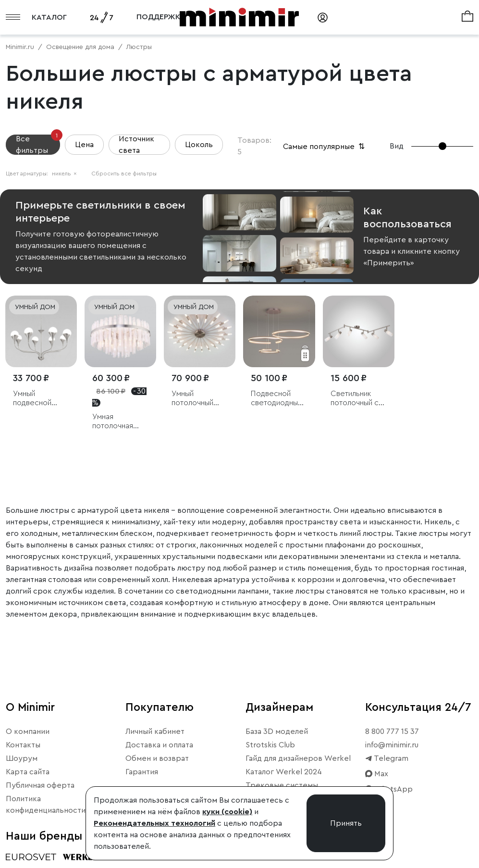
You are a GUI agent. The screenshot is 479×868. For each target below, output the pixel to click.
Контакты (23, 745)
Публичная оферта (40, 785)
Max (377, 774)
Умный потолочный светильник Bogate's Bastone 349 (193, 399)
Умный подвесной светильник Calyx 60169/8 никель (37, 399)
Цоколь (199, 145)
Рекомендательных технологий (154, 823)
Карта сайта (28, 772)
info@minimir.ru (392, 745)
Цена (84, 145)
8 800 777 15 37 (392, 732)
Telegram (387, 758)
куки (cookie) (227, 812)
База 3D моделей (277, 732)
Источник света (136, 145)
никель (64, 174)
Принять (346, 823)
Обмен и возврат (157, 758)
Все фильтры (38, 144)
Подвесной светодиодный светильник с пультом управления (276, 399)
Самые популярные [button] (325, 147)
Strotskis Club (270, 745)
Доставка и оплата (159, 745)
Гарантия (142, 772)
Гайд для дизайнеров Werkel (298, 758)
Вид (397, 146)
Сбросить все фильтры (124, 174)
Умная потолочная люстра (113, 422)
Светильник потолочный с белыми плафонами (355, 399)
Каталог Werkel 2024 (284, 772)
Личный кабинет (155, 732)
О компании (28, 732)
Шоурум (22, 758)
